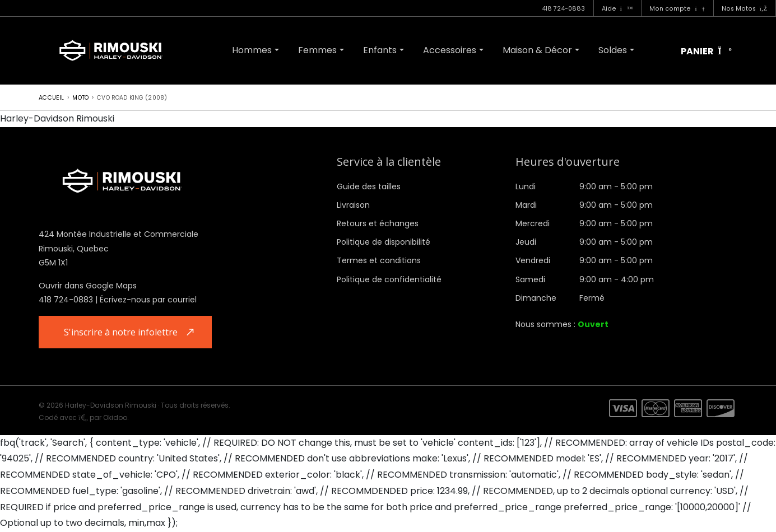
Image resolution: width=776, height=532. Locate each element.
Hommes (252, 50)
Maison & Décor (537, 50)
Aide (617, 9)
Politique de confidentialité (389, 279)
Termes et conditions (379, 260)
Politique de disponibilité (384, 242)
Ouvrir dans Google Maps (88, 286)
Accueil (51, 98)
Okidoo (115, 418)
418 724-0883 (563, 9)
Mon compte (677, 9)
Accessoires (450, 50)
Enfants (380, 50)
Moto (80, 98)
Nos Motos (744, 9)
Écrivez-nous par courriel (148, 300)
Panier (706, 52)
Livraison (353, 205)
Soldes (613, 50)
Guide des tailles (369, 186)
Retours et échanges (378, 223)
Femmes (317, 50)
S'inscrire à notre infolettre (122, 332)
